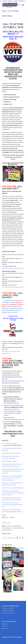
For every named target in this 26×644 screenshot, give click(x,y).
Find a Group (5, 626)
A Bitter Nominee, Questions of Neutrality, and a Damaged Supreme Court (12, 505)
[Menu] (22, 5)
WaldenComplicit (7, 530)
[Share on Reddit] (20, 538)
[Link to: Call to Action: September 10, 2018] (18, 552)
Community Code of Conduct (8, 613)
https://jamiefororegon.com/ (11, 403)
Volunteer (16, 1)
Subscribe (21, 1)
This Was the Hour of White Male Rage (12, 488)
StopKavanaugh (7, 528)
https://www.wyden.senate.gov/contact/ (13, 268)
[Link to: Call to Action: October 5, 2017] (7, 586)
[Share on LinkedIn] (12, 538)
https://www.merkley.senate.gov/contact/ (13, 287)
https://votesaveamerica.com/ (17, 419)
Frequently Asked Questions (8, 611)
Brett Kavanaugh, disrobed (9, 461)
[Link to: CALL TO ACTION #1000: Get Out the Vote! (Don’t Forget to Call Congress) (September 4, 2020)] (18, 573)
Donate (5, 1)
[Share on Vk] (17, 538)
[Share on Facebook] (3, 538)
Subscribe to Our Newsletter (8, 608)
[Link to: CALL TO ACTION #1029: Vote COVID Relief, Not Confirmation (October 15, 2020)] (18, 562)
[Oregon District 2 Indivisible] (11, 5)
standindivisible (16, 526)
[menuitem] (5, 1)
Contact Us (10, 1)
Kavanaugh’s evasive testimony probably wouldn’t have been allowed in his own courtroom (13, 493)
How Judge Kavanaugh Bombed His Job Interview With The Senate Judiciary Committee (13, 471)
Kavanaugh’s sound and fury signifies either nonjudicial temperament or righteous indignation (12, 478)
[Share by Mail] (23, 538)
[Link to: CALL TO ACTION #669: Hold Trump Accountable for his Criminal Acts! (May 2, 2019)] (18, 585)
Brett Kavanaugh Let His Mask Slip (11, 453)
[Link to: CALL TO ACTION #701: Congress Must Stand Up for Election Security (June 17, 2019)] (7, 552)
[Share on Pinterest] (9, 538)
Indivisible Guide (5, 624)
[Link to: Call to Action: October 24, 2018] (7, 563)
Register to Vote (5, 628)
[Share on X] (6, 538)
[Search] (19, 5)
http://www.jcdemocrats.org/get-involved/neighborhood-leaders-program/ (13, 413)
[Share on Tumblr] (14, 538)
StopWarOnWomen (18, 528)
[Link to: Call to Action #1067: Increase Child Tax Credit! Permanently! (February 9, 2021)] (7, 574)
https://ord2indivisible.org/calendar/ (15, 381)
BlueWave (8, 526)
